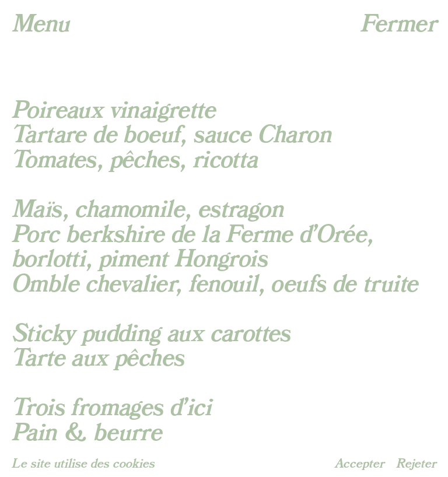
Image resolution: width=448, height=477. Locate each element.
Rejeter (416, 464)
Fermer (398, 24)
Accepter (360, 464)
